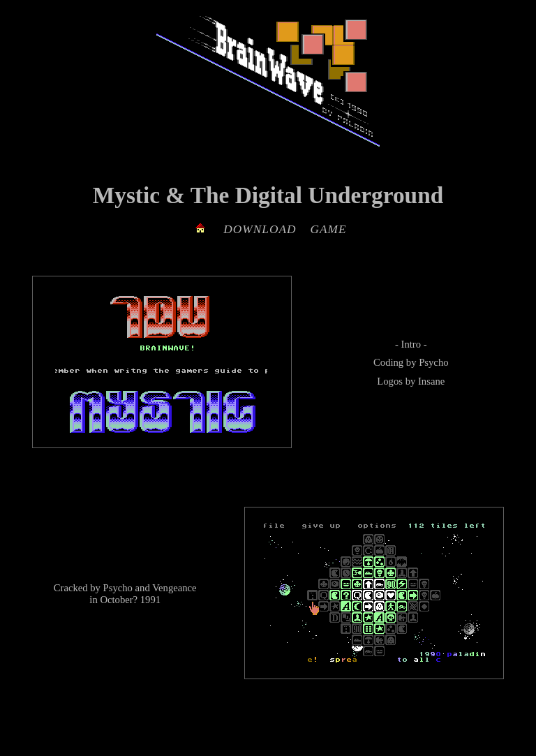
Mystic (126, 195)
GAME (329, 229)
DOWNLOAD (260, 229)
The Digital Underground (317, 195)
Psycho (433, 362)
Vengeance (174, 588)
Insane (431, 381)
